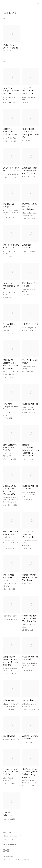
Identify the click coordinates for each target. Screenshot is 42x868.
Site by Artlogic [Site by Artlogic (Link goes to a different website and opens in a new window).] (28, 860)
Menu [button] (38, 4)
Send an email (4, 851)
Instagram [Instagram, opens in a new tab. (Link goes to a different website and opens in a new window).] (8, 851)
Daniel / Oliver (13, 4)
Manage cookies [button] (8, 856)
